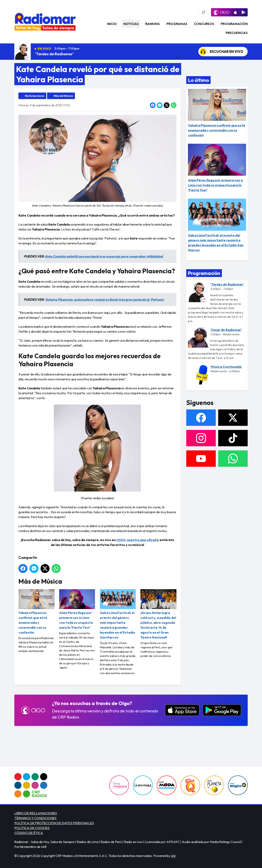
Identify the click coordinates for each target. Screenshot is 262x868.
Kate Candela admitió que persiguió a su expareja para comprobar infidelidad (104, 256)
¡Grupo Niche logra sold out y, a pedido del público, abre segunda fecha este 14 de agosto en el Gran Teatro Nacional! (158, 614)
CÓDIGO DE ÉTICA (29, 833)
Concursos (204, 24)
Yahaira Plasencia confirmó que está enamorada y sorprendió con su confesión (36, 612)
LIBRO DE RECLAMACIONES (36, 813)
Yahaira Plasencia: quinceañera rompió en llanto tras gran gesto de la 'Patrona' (105, 300)
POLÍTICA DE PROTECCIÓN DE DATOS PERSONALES (54, 823)
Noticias (131, 24)
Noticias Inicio (35, 96)
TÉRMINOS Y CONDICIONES (35, 818)
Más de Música (63, 96)
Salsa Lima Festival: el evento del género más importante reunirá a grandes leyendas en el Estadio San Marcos (118, 614)
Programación (234, 24)
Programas (177, 24)
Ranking (153, 24)
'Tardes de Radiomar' (54, 54)
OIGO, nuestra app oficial (137, 540)
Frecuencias (237, 33)
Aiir (173, 856)
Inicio (112, 24)
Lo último (198, 80)
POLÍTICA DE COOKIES (32, 828)
